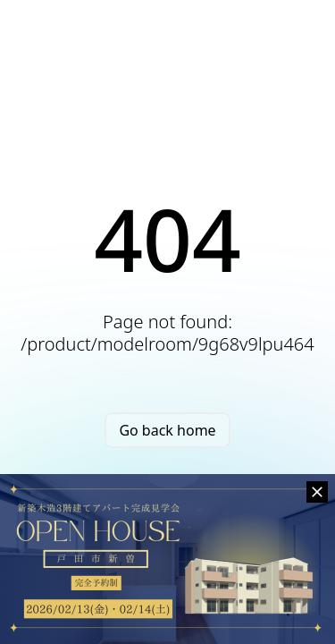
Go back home (167, 430)
